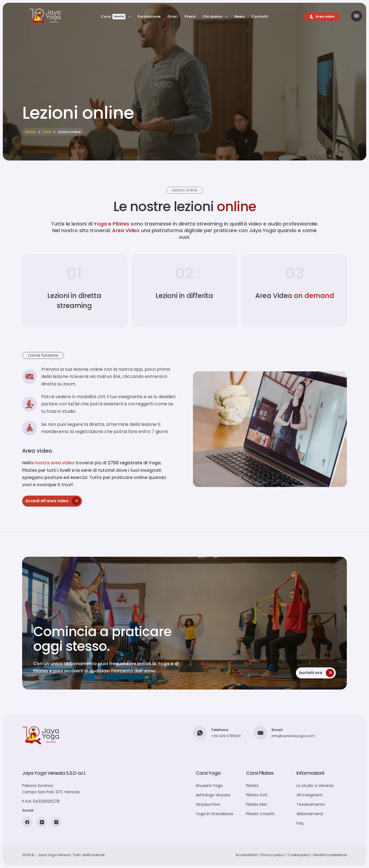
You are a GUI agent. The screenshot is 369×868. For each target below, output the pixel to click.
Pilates (252, 786)
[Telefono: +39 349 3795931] (200, 733)
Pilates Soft (257, 795)
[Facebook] (27, 822)
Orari (173, 16)
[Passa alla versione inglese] (357, 16)
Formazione (149, 16)
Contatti (260, 16)
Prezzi (190, 16)
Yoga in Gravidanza (214, 814)
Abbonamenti (310, 814)
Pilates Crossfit (260, 814)
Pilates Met (257, 804)
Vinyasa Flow (208, 804)
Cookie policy (299, 855)
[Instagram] (56, 822)
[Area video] (322, 16)
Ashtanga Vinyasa (213, 795)
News (239, 16)
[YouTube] (42, 822)
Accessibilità (246, 855)
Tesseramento (311, 804)
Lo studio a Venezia (315, 786)
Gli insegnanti (309, 795)
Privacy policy (272, 855)
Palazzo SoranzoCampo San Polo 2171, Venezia (51, 789)
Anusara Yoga (209, 786)
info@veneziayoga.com (293, 736)
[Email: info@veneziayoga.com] (260, 733)
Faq (300, 823)
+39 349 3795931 (226, 736)
